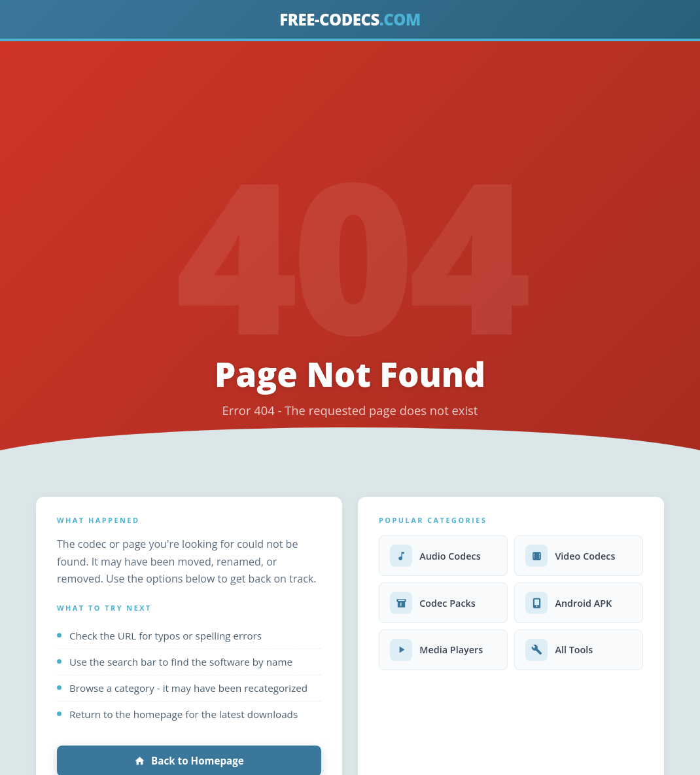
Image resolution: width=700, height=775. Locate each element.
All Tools (559, 650)
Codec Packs (433, 603)
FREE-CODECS (350, 19)
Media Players (436, 650)
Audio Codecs (435, 556)
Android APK (569, 603)
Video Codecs (570, 556)
